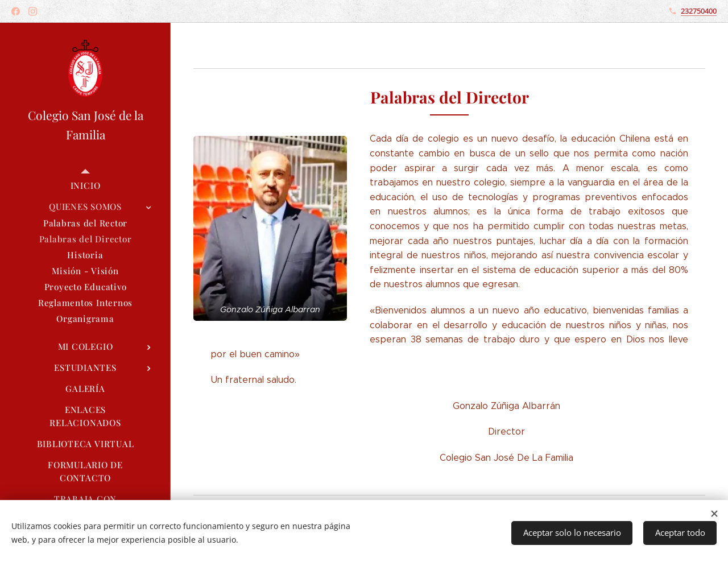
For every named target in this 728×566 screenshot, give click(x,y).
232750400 (699, 11)
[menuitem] (85, 186)
